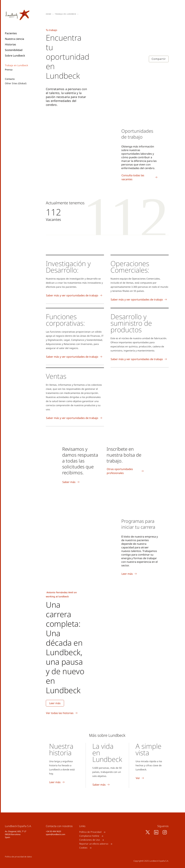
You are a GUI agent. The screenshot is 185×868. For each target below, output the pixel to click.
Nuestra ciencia (14, 39)
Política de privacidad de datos (18, 857)
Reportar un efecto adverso (94, 844)
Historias (10, 44)
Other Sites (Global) (16, 83)
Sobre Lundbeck (15, 56)
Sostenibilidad (14, 50)
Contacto (10, 79)
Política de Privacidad (90, 832)
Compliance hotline (89, 836)
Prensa (9, 70)
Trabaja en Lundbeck (16, 65)
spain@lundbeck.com (55, 834)
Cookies (83, 848)
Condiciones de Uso (90, 840)
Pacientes (11, 33)
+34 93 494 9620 (53, 831)
